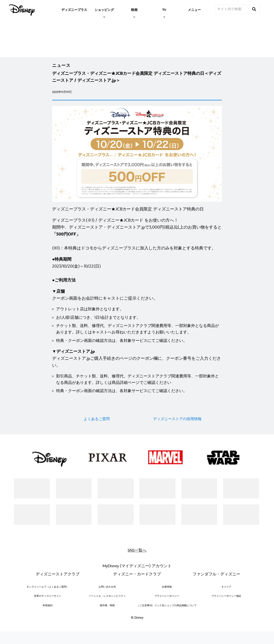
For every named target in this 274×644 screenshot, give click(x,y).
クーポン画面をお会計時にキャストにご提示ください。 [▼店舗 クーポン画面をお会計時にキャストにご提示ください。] (105, 305)
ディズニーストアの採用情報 (177, 429)
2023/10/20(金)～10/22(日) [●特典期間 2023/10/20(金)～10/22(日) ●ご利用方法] (76, 280)
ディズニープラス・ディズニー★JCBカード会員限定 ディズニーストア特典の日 (128, 219)
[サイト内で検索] (232, 9)
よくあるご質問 (97, 429)
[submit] (254, 9)
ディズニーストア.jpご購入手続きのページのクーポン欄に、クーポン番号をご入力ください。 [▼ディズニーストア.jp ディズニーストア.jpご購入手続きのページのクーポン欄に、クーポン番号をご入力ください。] (137, 368)
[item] (104, 9)
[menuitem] (74, 9)
